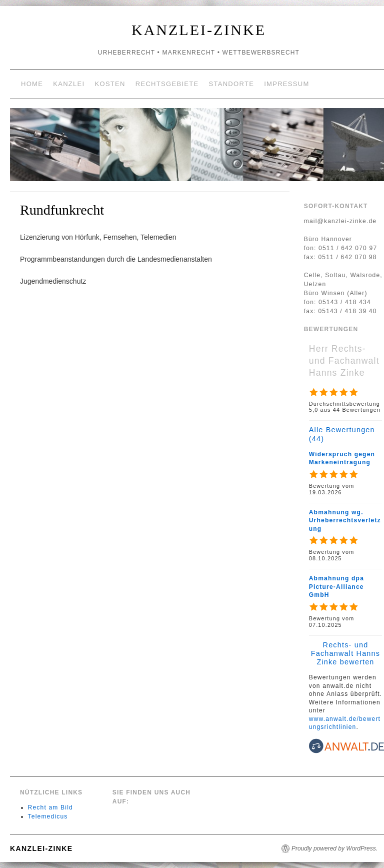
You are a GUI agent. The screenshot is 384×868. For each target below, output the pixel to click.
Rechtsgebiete (167, 84)
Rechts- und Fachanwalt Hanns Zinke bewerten (345, 654)
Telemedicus (48, 816)
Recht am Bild (50, 807)
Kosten (110, 84)
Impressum (286, 84)
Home (32, 84)
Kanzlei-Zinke (199, 30)
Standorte (231, 84)
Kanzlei (69, 84)
